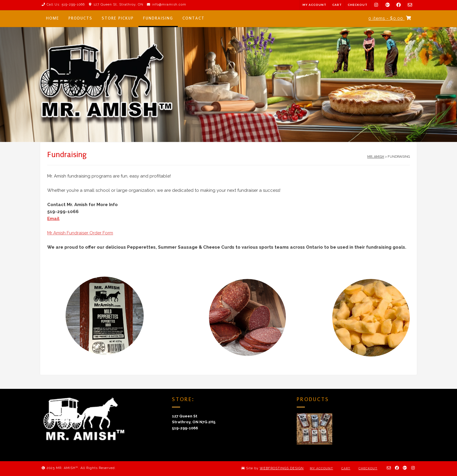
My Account (314, 5)
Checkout (358, 5)
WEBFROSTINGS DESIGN (282, 468)
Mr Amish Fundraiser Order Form (80, 233)
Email (53, 219)
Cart (337, 5)
